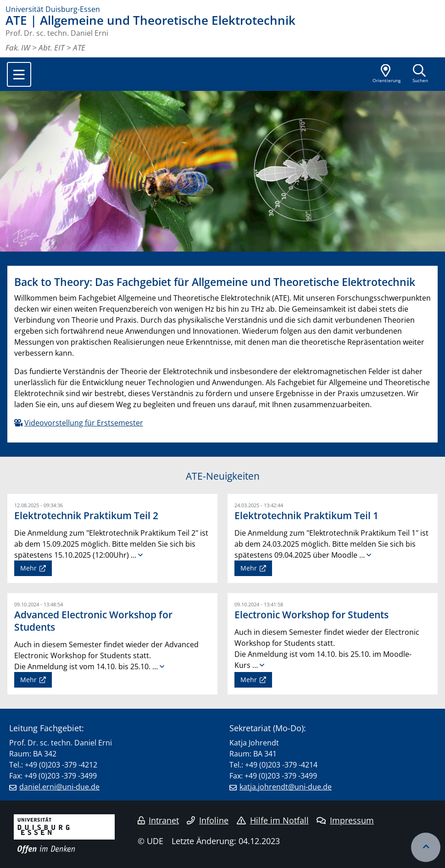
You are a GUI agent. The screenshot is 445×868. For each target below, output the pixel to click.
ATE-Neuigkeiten (223, 476)
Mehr (28, 568)
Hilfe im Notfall (273, 820)
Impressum (345, 820)
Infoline (208, 820)
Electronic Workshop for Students (311, 615)
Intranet (158, 820)
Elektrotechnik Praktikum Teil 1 (306, 515)
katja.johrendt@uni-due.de (286, 787)
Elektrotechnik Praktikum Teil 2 (86, 515)
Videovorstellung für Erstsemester (84, 423)
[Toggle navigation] (19, 74)
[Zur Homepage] (222, 9)
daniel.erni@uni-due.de (59, 787)
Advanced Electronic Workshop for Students (93, 621)
